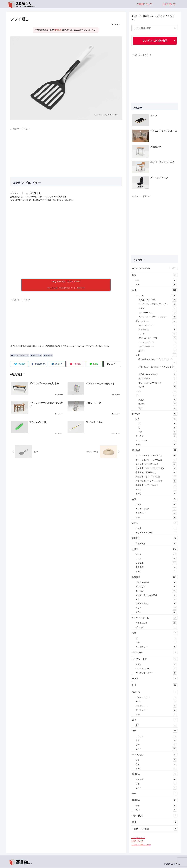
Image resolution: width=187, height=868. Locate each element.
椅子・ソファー (156, 321)
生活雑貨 (155, 577)
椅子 (156, 760)
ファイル (156, 563)
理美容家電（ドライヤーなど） (156, 481)
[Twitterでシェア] (19, 364)
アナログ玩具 (156, 623)
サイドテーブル (158, 313)
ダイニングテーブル (158, 300)
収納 (156, 355)
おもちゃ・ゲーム (155, 618)
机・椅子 (156, 780)
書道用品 (156, 567)
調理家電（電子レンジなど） (156, 477)
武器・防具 (155, 816)
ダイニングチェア (158, 326)
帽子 (156, 643)
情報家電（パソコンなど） (156, 464)
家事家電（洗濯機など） (156, 473)
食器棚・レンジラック (158, 375)
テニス (156, 702)
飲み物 (156, 529)
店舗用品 (155, 800)
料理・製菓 (36, 355)
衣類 (155, 633)
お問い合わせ (137, 841)
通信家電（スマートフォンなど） (156, 468)
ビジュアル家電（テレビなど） (156, 456)
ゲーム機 (156, 628)
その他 (158, 387)
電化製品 (155, 450)
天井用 (158, 400)
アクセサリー (156, 647)
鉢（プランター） (156, 669)
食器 (155, 499)
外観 (156, 281)
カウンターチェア (158, 347)
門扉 (158, 432)
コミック (156, 737)
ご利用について (138, 838)
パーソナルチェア (158, 343)
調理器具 (48, 355)
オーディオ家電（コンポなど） (156, 460)
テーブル (156, 296)
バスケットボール (156, 698)
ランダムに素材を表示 (155, 41)
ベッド (156, 391)
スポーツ (155, 692)
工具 (156, 600)
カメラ (156, 490)
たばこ (156, 608)
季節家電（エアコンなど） (156, 485)
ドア (158, 424)
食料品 (155, 523)
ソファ (158, 334)
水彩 (156, 741)
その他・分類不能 (155, 829)
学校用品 (155, 774)
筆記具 (156, 555)
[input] (155, 28)
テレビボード (158, 379)
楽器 (156, 726)
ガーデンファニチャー (156, 673)
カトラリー (156, 513)
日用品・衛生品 (156, 583)
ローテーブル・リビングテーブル (158, 304)
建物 (155, 275)
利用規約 (58, 30)
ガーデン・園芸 (155, 659)
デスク (158, 309)
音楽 (155, 720)
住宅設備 (155, 414)
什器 (156, 806)
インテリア (156, 587)
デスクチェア (158, 330)
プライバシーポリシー (141, 845)
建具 (156, 419)
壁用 (158, 408)
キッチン (156, 436)
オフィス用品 (155, 755)
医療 (155, 794)
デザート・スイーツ (156, 533)
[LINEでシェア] (94, 364)
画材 (155, 731)
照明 (156, 396)
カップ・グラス (156, 509)
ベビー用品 (155, 652)
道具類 (156, 665)
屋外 (155, 685)
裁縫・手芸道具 (156, 604)
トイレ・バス (156, 441)
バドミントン (156, 706)
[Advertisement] (66, 150)
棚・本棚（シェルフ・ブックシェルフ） (158, 361)
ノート (156, 559)
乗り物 (155, 679)
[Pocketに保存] (75, 364)
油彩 (156, 745)
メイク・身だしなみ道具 (156, 595)
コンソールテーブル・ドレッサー (158, 317)
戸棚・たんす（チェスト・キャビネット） (158, 369)
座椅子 (158, 351)
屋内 (156, 285)
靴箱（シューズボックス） (158, 383)
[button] (112, 364)
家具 (155, 290)
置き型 (158, 404)
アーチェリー (156, 710)
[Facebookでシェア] (38, 364)
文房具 (155, 549)
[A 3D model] (66, 240)
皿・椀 (156, 505)
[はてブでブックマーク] (57, 364)
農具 (155, 822)
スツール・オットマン (158, 338)
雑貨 (156, 810)
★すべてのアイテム (20, 355)
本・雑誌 (156, 591)
